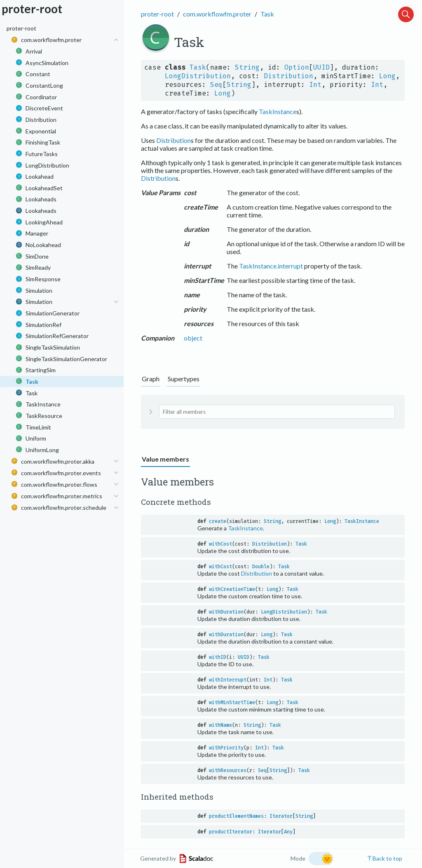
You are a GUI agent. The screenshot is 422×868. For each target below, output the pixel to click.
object (193, 338)
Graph (151, 379)
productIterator (231, 832)
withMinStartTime (232, 702)
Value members (165, 459)
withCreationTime (232, 589)
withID (218, 657)
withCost (220, 544)
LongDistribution (198, 76)
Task (267, 14)
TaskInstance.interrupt (271, 266)
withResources (228, 770)
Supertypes (184, 379)
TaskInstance (278, 111)
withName (220, 725)
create (218, 521)
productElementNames (236, 816)
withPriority (226, 748)
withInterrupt (228, 680)
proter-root (157, 14)
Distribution (288, 76)
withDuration (226, 612)
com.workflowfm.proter (217, 14)
